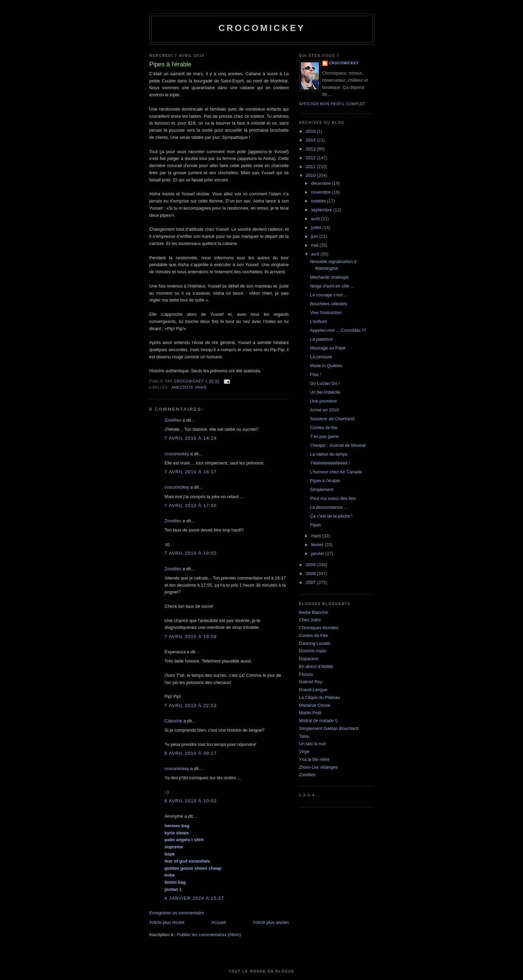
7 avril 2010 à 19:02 (191, 553)
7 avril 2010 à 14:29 (191, 438)
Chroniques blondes (319, 628)
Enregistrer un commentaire (177, 913)
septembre (322, 210)
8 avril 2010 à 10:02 (191, 801)
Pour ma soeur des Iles (333, 498)
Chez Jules (310, 620)
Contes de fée (324, 428)
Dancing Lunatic (315, 643)
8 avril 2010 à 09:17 (191, 753)
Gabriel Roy (311, 682)
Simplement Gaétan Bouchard (329, 728)
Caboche (174, 721)
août (316, 219)
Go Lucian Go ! (325, 383)
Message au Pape (328, 348)
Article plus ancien (271, 922)
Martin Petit (310, 713)
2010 (312, 175)
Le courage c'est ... (329, 295)
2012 (312, 158)
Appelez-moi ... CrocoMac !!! (338, 330)
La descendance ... (329, 507)
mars (317, 536)
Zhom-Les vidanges (318, 767)
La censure (321, 357)
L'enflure (318, 321)
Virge (304, 752)
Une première (323, 401)
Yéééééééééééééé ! (330, 463)
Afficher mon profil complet (332, 104)
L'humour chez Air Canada (336, 472)
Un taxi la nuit (313, 744)
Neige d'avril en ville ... (332, 286)
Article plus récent (167, 922)
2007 (312, 582)
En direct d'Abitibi (316, 666)
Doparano (309, 659)
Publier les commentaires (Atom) (209, 935)
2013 (312, 149)
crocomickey (262, 28)
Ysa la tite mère (314, 759)
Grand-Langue (313, 690)
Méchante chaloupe (329, 277)
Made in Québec (326, 366)
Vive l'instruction (326, 313)
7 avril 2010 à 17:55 (191, 505)
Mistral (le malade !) (318, 721)
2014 (312, 140)
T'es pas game (324, 436)
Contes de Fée (314, 635)
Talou (304, 736)
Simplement (322, 489)
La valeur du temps (329, 454)
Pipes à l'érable (325, 481)
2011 (312, 167)
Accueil (218, 922)
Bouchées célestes (329, 304)
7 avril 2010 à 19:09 (191, 636)
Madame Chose (315, 705)
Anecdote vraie (189, 387)
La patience (321, 339)
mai (315, 245)
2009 (312, 565)
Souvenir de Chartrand (332, 419)
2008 (312, 574)
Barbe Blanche (314, 612)
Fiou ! (316, 374)
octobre (319, 201)
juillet (317, 227)
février (318, 545)
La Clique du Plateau (320, 697)
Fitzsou (306, 674)
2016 (312, 131)
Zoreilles (173, 420)
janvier (318, 553)
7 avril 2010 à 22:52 (191, 706)
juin (315, 236)
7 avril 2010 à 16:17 (191, 472)
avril (316, 254)
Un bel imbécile (325, 392)
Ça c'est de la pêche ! (331, 516)
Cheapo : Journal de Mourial (338, 445)
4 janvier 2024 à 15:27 (194, 898)
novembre (321, 192)
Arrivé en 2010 (324, 410)
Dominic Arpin (313, 651)
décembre (321, 183)
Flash (315, 525)
